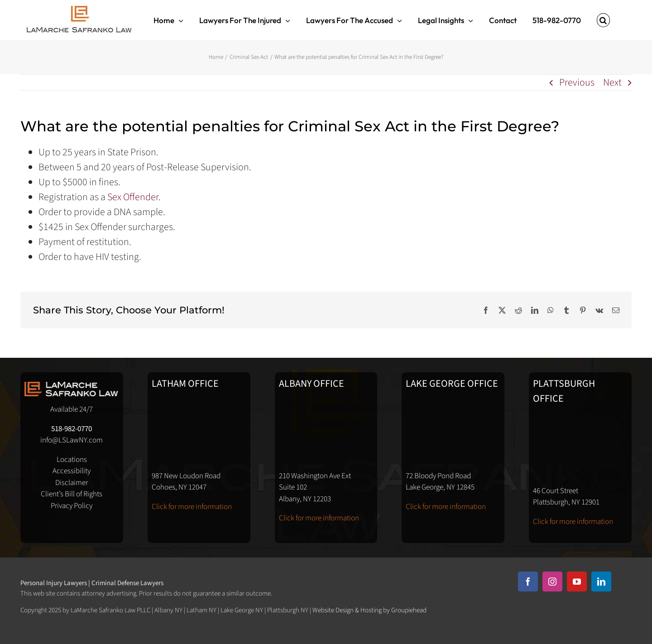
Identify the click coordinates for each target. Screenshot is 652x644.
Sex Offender (133, 197)
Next (612, 82)
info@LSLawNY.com (72, 440)
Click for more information (192, 507)
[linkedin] (601, 582)
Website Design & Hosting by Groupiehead (369, 610)
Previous (577, 82)
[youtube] (577, 582)
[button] (604, 20)
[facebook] (528, 582)
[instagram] (552, 582)
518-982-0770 (72, 429)
